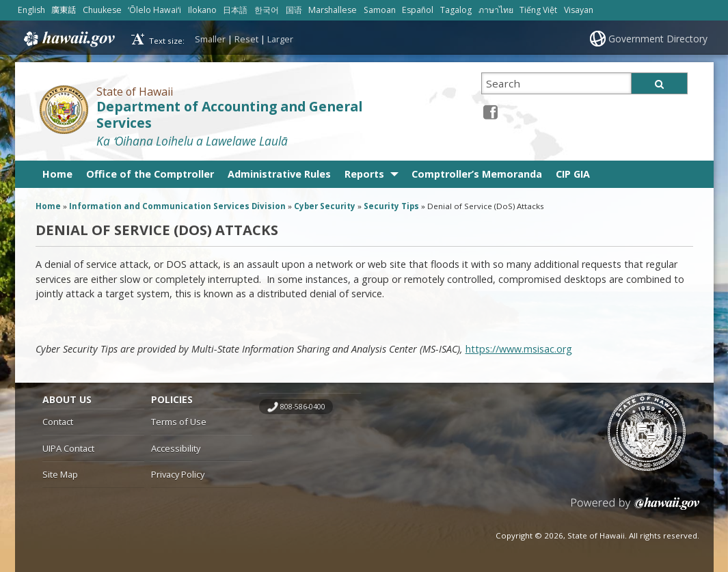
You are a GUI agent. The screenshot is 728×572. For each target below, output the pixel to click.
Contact (58, 422)
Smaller (210, 39)
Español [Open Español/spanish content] (418, 10)
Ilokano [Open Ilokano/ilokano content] (202, 10)
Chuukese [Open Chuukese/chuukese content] (102, 10)
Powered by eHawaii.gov (635, 509)
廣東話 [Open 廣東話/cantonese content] (64, 10)
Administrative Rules (279, 174)
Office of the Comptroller (150, 174)
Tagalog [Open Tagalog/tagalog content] (456, 10)
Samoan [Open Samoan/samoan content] (380, 10)
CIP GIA (573, 174)
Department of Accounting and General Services (229, 115)
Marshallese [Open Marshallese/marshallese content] (333, 10)
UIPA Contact (68, 448)
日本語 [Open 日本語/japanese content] (235, 10)
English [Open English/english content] (31, 10)
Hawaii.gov (68, 39)
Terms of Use (179, 422)
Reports (364, 174)
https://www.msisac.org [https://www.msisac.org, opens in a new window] (519, 349)
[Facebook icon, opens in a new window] (490, 112)
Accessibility (176, 448)
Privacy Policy (178, 474)
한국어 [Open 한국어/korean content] (267, 10)
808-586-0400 (303, 407)
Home (57, 174)
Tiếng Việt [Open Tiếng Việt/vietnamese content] (538, 10)
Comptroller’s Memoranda (477, 174)
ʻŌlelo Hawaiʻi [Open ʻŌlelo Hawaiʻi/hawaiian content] (154, 10)
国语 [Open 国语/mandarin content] (294, 10)
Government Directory (658, 39)
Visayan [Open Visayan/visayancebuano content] (579, 10)
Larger (280, 39)
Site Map (60, 474)
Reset (246, 39)
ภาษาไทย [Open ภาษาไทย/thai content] (496, 10)
